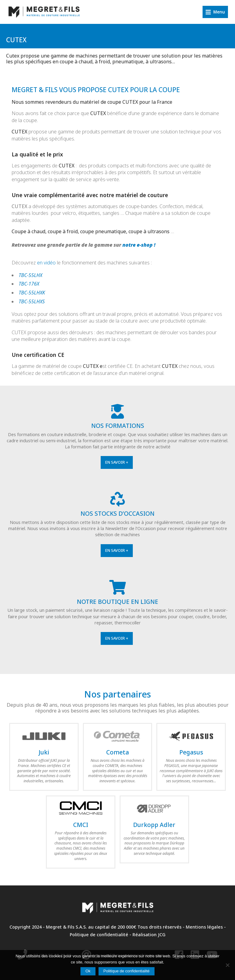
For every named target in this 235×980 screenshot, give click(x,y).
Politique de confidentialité (99, 935)
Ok (88, 971)
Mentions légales (204, 927)
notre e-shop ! (139, 245)
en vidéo (46, 263)
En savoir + (117, 462)
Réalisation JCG (149, 935)
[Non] (227, 965)
